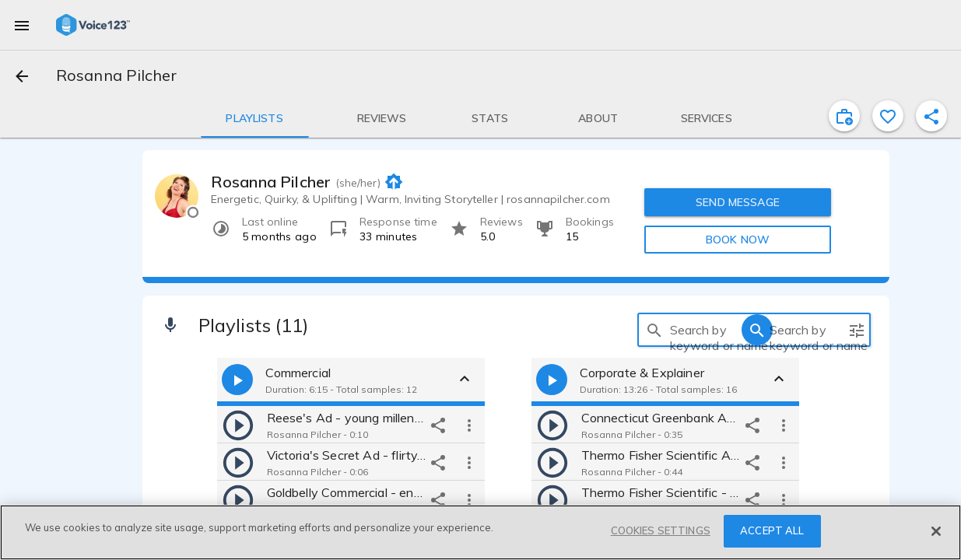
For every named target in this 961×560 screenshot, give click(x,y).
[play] (238, 425)
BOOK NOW (738, 240)
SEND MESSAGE (738, 202)
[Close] (936, 531)
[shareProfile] (931, 116)
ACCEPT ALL (772, 530)
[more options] (469, 425)
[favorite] (888, 116)
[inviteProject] (844, 116)
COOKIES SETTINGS (661, 530)
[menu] (22, 25)
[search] (654, 330)
